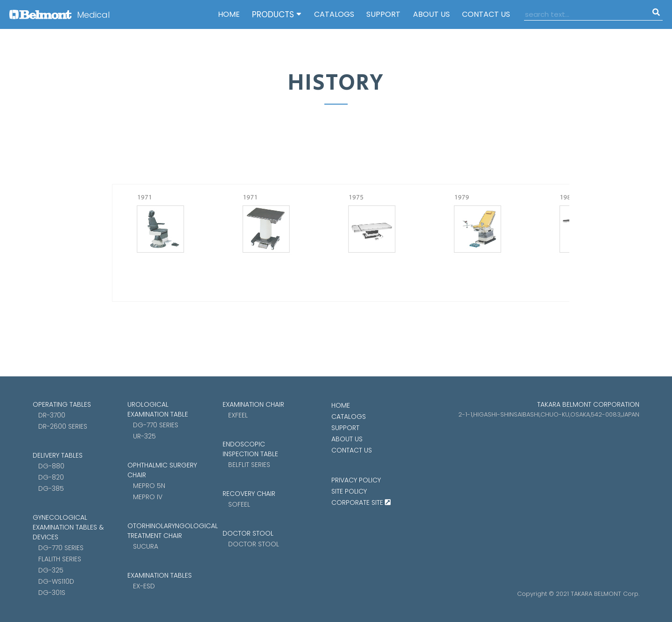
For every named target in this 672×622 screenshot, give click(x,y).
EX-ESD (144, 586)
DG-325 (51, 570)
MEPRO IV (148, 497)
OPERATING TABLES (62, 404)
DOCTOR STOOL (248, 533)
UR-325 (144, 436)
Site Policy (349, 491)
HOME (229, 14)
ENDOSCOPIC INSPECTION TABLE (250, 449)
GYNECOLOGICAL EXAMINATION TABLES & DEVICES (68, 527)
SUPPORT (383, 14)
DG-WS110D (56, 581)
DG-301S (52, 593)
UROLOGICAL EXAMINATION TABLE (158, 409)
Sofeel (239, 504)
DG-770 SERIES (61, 548)
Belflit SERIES (249, 465)
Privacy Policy (356, 480)
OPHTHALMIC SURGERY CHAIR (162, 470)
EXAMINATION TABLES (160, 575)
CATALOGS (334, 14)
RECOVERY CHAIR (249, 494)
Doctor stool (254, 544)
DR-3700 (52, 415)
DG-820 (51, 477)
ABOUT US (431, 14)
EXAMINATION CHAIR (253, 404)
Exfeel (238, 415)
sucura (146, 546)
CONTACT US (486, 14)
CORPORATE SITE (361, 502)
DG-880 (51, 466)
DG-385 (51, 488)
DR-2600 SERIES (63, 426)
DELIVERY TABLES (58, 455)
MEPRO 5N (149, 486)
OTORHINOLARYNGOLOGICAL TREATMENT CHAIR (163, 531)
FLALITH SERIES (60, 559)
